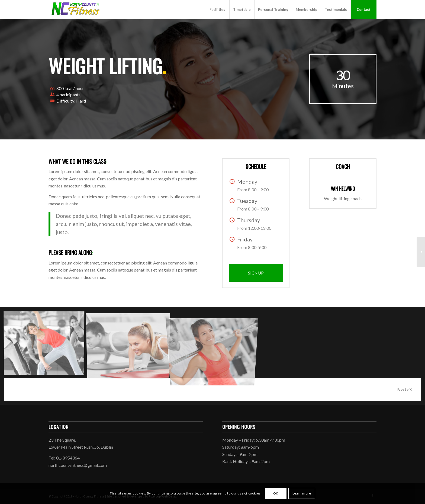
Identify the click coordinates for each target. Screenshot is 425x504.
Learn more (302, 493)
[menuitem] (217, 9)
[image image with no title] (46, 344)
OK (276, 493)
